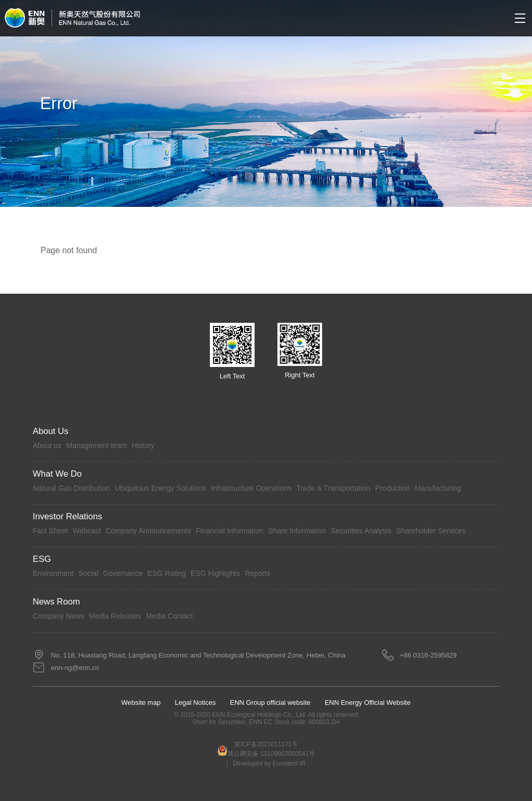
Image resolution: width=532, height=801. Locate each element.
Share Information (297, 531)
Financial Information (230, 531)
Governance (123, 573)
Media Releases (115, 616)
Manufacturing (438, 488)
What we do (57, 474)
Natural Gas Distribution (71, 488)
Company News (58, 616)
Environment (53, 573)
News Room (56, 602)
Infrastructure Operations (251, 488)
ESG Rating (167, 573)
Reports (257, 573)
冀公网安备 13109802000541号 (266, 751)
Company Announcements (148, 531)
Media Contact (169, 616)
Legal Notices (196, 702)
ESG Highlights (215, 573)
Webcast (87, 531)
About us (47, 445)
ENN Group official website (270, 702)
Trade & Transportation (333, 488)
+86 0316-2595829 (428, 655)
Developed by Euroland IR (269, 764)
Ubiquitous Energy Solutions (161, 488)
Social (88, 573)
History (143, 445)
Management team (97, 445)
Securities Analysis (361, 531)
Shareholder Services (431, 531)
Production (393, 488)
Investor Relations (68, 516)
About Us (51, 431)
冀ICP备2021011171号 (266, 744)
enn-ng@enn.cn (75, 668)
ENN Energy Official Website (368, 702)
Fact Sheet (50, 531)
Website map (141, 702)
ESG (42, 559)
